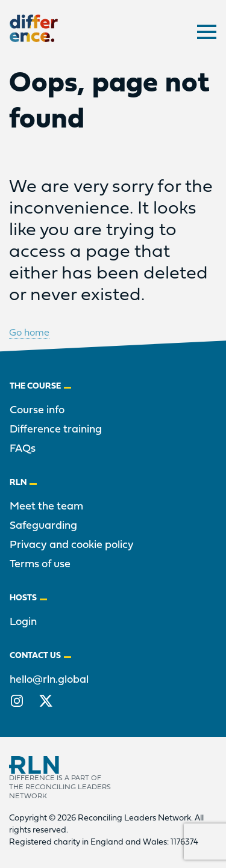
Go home (29, 333)
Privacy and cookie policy (72, 545)
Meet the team (46, 507)
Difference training (56, 430)
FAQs (23, 449)
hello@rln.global (49, 680)
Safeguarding (43, 526)
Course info (37, 411)
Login (23, 622)
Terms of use (40, 565)
